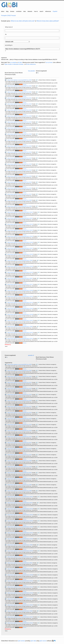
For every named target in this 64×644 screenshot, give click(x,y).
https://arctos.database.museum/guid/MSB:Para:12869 (20, 200)
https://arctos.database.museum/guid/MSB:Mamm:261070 (20, 230)
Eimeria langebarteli (41, 71)
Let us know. (49, 62)
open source (43, 641)
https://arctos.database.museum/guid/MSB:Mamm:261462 (20, 308)
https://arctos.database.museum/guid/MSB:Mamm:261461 (20, 236)
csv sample (13, 62)
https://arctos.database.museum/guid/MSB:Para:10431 (20, 188)
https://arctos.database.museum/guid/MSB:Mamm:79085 (20, 327)
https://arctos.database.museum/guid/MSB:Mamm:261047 (20, 212)
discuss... (25, 84)
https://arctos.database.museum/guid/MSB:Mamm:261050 (20, 242)
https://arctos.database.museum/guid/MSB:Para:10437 (20, 122)
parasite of (31, 355)
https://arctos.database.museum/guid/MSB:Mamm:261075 (20, 333)
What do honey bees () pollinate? (48, 21)
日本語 (9, 16)
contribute (19, 11)
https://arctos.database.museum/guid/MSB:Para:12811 (20, 98)
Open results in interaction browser (14, 64)
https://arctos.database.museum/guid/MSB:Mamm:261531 (20, 296)
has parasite (31, 71)
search (41, 11)
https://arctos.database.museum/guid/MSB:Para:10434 (20, 152)
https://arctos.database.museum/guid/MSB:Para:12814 (20, 104)
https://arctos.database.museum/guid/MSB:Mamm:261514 (20, 338)
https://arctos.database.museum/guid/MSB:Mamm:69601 (20, 278)
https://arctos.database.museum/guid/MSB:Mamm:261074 (20, 248)
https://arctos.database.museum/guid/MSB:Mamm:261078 (20, 272)
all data (20, 62)
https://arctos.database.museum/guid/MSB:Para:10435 (20, 116)
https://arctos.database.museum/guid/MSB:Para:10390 (20, 176)
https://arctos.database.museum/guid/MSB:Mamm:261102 (20, 224)
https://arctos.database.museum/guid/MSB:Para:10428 (20, 164)
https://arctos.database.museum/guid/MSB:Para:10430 (20, 182)
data (25, 11)
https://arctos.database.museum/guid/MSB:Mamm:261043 (20, 266)
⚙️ (37, 80)
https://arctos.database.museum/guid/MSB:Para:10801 (20, 92)
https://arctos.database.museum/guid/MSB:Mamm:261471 (20, 284)
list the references (31, 64)
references (48, 11)
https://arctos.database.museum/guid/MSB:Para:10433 (20, 140)
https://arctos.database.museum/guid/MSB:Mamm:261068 (20, 290)
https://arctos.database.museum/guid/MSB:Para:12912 (20, 194)
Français (13, 16)
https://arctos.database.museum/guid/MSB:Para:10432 (20, 146)
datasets (30, 11)
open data (33, 641)
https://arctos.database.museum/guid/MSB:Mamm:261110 (20, 302)
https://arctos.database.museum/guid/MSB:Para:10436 (20, 134)
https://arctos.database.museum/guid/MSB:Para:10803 (20, 86)
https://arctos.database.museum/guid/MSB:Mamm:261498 (20, 314)
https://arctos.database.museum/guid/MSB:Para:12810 (20, 110)
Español (55, 11)
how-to (36, 11)
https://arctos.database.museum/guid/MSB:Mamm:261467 (20, 320)
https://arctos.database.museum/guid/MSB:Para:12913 (20, 128)
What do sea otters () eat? (23, 21)
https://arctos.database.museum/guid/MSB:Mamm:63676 (20, 218)
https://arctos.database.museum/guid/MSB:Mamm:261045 (20, 254)
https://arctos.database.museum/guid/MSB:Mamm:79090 (20, 260)
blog (7, 11)
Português (4, 16)
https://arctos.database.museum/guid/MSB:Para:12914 (20, 170)
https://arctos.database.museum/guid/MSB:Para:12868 (20, 206)
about (3, 11)
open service (21, 641)
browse (12, 11)
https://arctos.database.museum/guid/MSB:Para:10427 (20, 158)
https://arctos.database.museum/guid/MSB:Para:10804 (20, 80)
